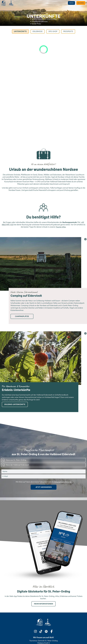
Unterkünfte (20, 31)
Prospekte (68, 31)
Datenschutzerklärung (63, 482)
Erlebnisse (38, 31)
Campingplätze (22, 316)
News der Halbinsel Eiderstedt (17, 465)
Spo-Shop (53, 31)
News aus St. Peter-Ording (16, 460)
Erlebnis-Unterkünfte (15, 404)
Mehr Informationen (43, 604)
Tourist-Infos (61, 227)
